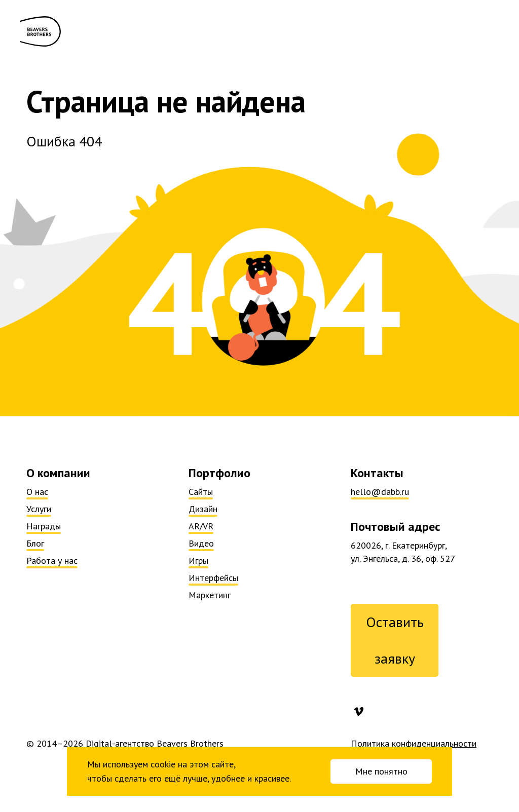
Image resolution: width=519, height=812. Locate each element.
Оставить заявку (395, 640)
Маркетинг (210, 595)
